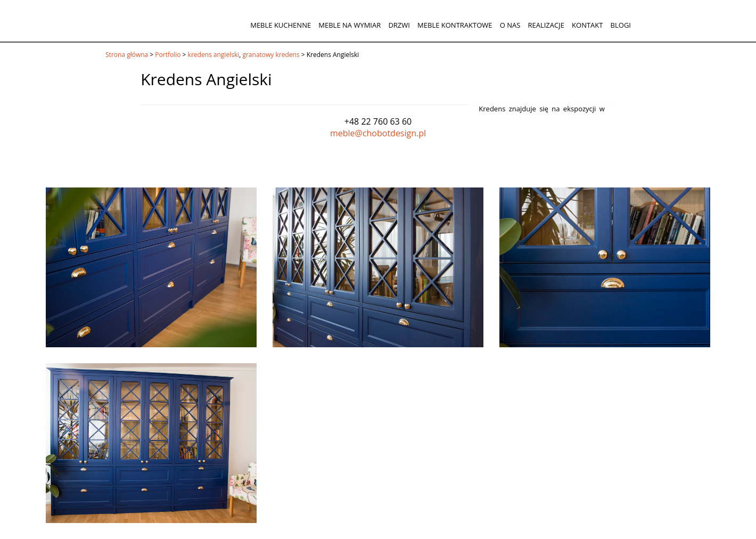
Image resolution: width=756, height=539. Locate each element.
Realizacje (546, 25)
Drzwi (399, 25)
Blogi (621, 25)
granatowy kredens (271, 55)
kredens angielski (214, 55)
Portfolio (168, 55)
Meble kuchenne (281, 25)
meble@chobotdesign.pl (378, 133)
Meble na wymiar (350, 25)
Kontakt (587, 25)
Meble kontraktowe (455, 25)
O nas (510, 25)
